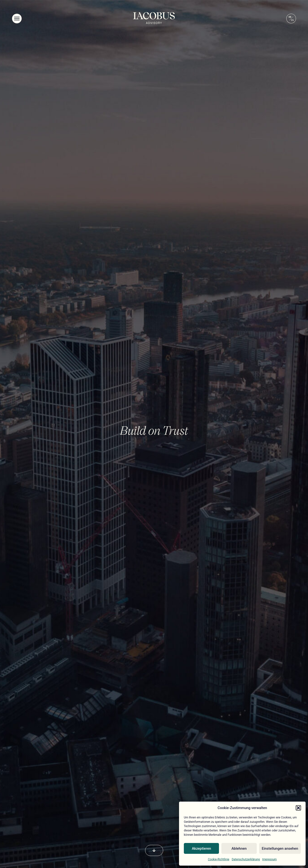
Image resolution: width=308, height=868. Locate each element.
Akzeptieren (201, 849)
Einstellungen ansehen (280, 849)
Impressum (269, 859)
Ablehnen (239, 849)
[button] (298, 808)
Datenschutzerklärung (246, 859)
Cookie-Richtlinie (219, 859)
